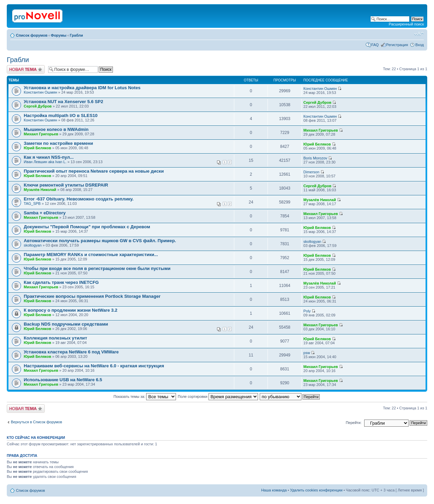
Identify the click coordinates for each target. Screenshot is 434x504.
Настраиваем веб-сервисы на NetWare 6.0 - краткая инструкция (94, 366)
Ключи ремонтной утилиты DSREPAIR (66, 185)
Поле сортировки (218, 396)
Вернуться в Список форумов (36, 422)
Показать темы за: (145, 396)
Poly (307, 311)
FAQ (375, 45)
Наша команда (274, 490)
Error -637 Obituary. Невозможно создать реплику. (79, 199)
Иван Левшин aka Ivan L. (45, 162)
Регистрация (397, 45)
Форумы (59, 35)
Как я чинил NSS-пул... (49, 157)
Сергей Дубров (38, 106)
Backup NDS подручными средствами (66, 324)
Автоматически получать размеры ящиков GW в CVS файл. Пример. (100, 241)
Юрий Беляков (37, 148)
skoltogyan (33, 245)
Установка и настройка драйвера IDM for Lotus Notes (82, 88)
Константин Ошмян (41, 92)
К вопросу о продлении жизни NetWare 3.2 (71, 310)
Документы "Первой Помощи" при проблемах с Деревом (87, 227)
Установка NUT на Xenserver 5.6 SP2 (63, 102)
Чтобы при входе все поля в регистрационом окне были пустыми (97, 268)
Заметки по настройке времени (58, 143)
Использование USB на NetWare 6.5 (63, 380)
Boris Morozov (315, 158)
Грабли (76, 35)
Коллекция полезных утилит (55, 338)
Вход (420, 45)
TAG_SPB (32, 203)
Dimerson (311, 172)
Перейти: (354, 423)
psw (307, 353)
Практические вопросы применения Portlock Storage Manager (92, 296)
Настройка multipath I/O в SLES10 (61, 115)
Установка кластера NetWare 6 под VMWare (71, 352)
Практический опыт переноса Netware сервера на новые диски (94, 171)
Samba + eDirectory (45, 213)
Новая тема (26, 69)
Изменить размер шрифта (419, 34)
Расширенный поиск (406, 24)
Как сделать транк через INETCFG (61, 282)
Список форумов (32, 35)
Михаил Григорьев (41, 134)
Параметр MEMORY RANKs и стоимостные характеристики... (91, 255)
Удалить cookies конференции (317, 490)
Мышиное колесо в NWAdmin (56, 129)
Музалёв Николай (40, 190)
